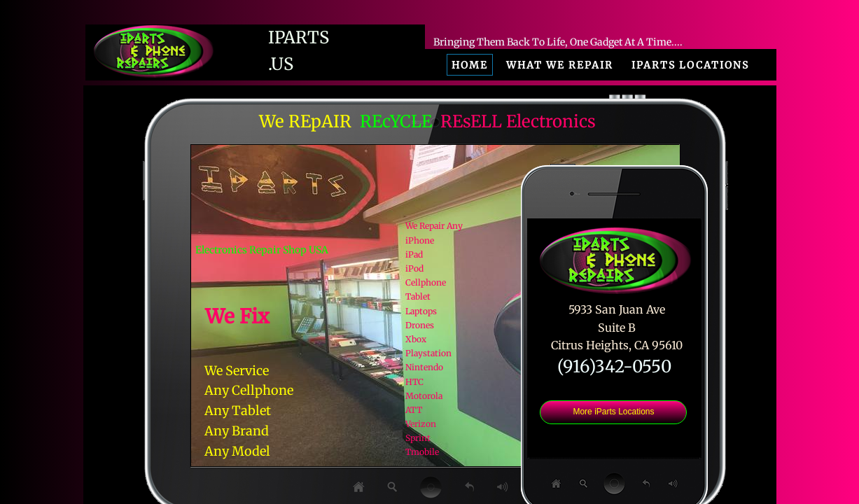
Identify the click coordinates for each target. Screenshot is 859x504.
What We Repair (560, 65)
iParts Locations (690, 65)
